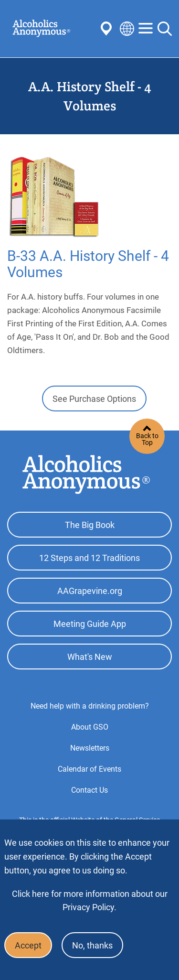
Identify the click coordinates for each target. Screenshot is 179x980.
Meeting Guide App (90, 624)
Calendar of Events (89, 769)
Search (165, 29)
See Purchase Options (94, 399)
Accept (28, 945)
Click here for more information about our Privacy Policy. (90, 900)
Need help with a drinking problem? (90, 706)
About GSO (90, 727)
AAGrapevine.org (90, 591)
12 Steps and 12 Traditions (89, 558)
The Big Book (90, 525)
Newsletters (90, 748)
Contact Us (89, 790)
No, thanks (92, 945)
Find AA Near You (108, 29)
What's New (90, 657)
